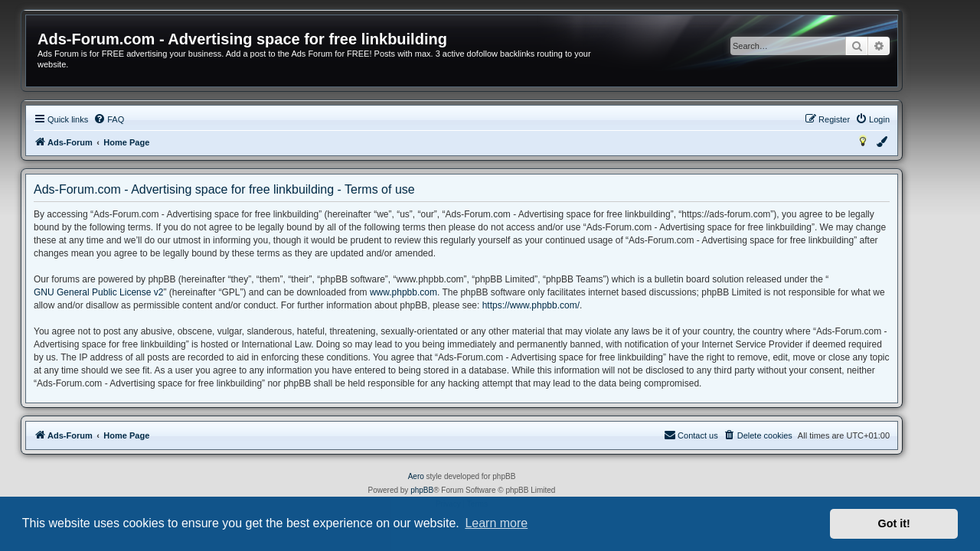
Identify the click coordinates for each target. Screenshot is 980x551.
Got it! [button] (894, 523)
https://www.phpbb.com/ (559, 305)
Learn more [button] (496, 523)
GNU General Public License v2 (127, 292)
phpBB (450, 490)
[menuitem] (137, 119)
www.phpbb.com (432, 292)
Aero (444, 476)
